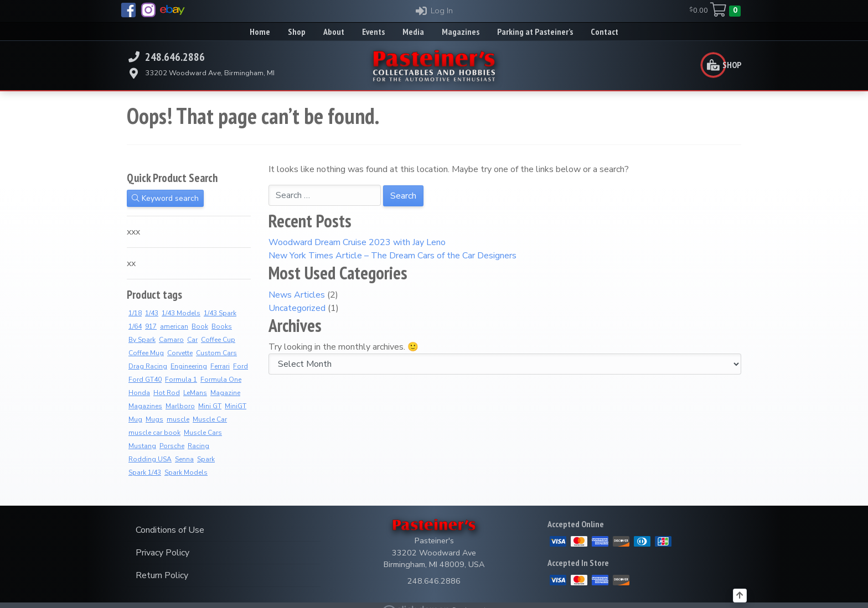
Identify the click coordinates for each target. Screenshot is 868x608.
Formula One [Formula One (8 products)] (221, 380)
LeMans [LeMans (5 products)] (195, 393)
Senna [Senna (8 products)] (184, 459)
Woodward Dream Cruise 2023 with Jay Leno (357, 242)
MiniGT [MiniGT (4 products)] (236, 406)
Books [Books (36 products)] (222, 326)
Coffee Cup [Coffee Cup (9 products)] (218, 340)
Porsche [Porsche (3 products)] (172, 446)
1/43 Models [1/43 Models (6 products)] (181, 313)
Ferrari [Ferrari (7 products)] (220, 366)
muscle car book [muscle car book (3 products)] (154, 433)
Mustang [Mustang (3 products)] (142, 446)
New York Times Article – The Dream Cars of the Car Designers (392, 256)
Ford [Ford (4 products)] (241, 366)
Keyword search (165, 198)
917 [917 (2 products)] (151, 326)
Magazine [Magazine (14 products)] (225, 393)
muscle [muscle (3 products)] (178, 419)
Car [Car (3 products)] (192, 340)
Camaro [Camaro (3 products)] (171, 340)
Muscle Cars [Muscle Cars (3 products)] (203, 433)
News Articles (297, 295)
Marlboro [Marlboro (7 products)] (180, 406)
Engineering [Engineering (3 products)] (189, 366)
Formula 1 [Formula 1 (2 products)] (181, 380)
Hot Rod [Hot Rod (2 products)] (167, 393)
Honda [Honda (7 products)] (139, 393)
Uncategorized (297, 308)
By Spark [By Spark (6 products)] (142, 340)
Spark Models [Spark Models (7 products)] (186, 472)
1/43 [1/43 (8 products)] (152, 313)
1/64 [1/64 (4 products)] (135, 326)
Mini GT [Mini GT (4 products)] (210, 406)
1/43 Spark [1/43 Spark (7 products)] (220, 313)
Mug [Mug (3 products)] (135, 419)
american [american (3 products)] (174, 326)
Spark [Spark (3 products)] (206, 459)
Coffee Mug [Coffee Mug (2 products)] (146, 353)
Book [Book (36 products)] (200, 326)
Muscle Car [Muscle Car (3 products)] (210, 419)
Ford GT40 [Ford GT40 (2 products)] (145, 380)
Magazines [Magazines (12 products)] (145, 406)
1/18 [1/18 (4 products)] (135, 313)
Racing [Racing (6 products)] (198, 446)
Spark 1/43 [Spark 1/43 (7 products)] (145, 472)
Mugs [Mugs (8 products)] (154, 419)
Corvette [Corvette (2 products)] (180, 353)
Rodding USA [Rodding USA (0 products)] (150, 459)
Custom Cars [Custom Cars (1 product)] (216, 353)
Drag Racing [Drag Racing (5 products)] (148, 366)
